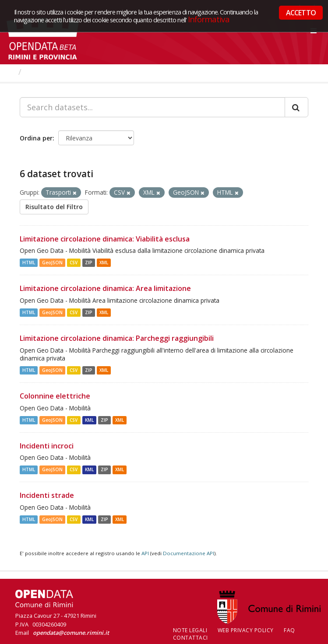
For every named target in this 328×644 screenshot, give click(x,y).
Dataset (41, 72)
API (145, 553)
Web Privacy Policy (246, 630)
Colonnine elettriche (55, 396)
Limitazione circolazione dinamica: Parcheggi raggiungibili (117, 338)
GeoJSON (52, 262)
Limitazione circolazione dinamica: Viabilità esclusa (105, 239)
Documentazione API (189, 553)
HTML (29, 262)
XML (104, 262)
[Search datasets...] (152, 107)
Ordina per (36, 138)
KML (89, 420)
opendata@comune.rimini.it (71, 633)
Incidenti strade (47, 495)
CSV (74, 262)
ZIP (89, 262)
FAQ (289, 630)
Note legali (190, 630)
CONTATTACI (190, 638)
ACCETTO (301, 13)
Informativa (209, 19)
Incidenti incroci (47, 446)
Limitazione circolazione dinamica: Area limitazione (105, 288)
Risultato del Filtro (54, 207)
